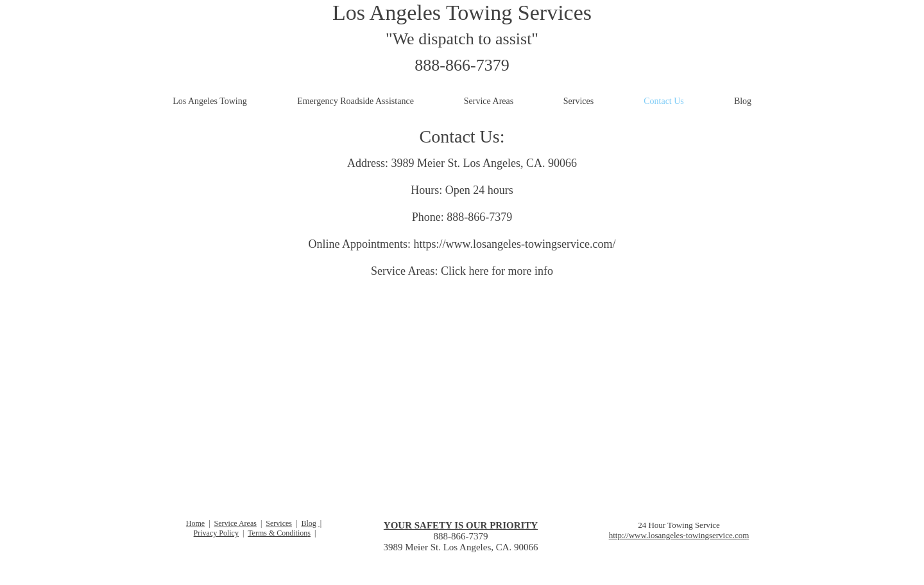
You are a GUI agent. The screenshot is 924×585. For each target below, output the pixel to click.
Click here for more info (497, 271)
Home (195, 523)
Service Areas (235, 523)
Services (279, 523)
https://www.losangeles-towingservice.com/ (515, 244)
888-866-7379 (462, 65)
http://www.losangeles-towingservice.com (679, 535)
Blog (308, 523)
